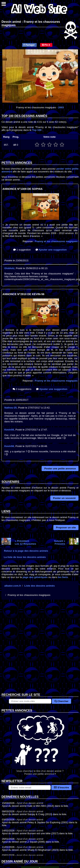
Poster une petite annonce (60, 469)
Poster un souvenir (64, 498)
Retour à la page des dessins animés (26, 551)
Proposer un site (66, 527)
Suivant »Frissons (59, 542)
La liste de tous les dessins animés (25, 557)
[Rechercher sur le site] (30, 701)
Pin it (46, 45)
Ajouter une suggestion (51, 250)
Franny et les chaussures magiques (56, 241)
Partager (29, 45)
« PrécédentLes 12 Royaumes (25, 542)
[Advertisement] (40, 649)
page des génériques (35, 577)
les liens (63, 577)
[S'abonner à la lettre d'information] (30, 787)
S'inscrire (61, 787)
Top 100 (37, 130)
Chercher (61, 701)
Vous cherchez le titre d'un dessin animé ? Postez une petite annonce (40, 744)
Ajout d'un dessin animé (30, 803)
